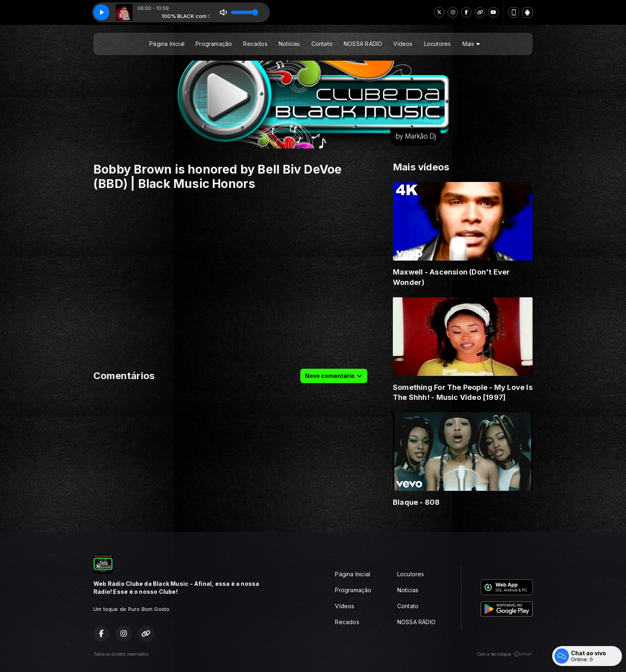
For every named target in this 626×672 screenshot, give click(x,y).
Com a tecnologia (505, 654)
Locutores (438, 44)
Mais (471, 44)
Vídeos (403, 44)
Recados (255, 44)
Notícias (289, 44)
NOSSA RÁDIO (363, 44)
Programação (214, 44)
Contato (322, 44)
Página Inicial (167, 44)
